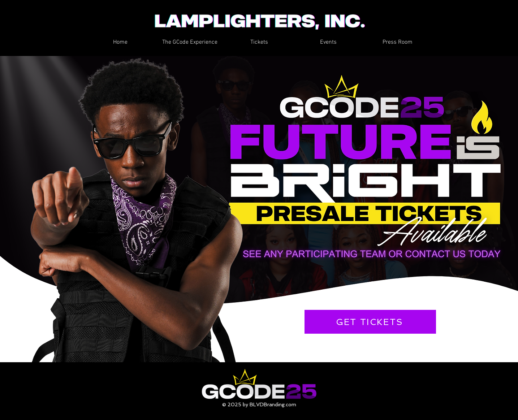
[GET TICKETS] (370, 322)
